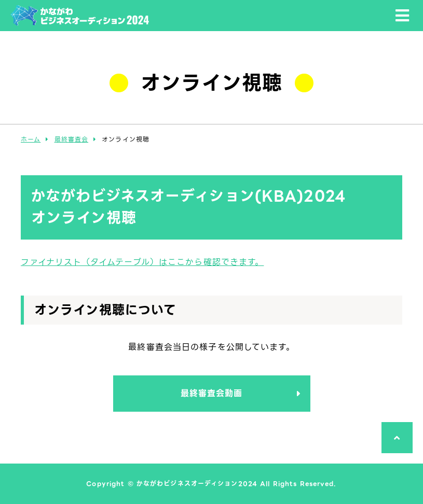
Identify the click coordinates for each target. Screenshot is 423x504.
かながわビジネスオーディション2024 (79, 26)
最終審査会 (72, 139)
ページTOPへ (394, 453)
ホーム (31, 139)
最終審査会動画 (212, 393)
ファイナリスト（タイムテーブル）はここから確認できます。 (142, 262)
